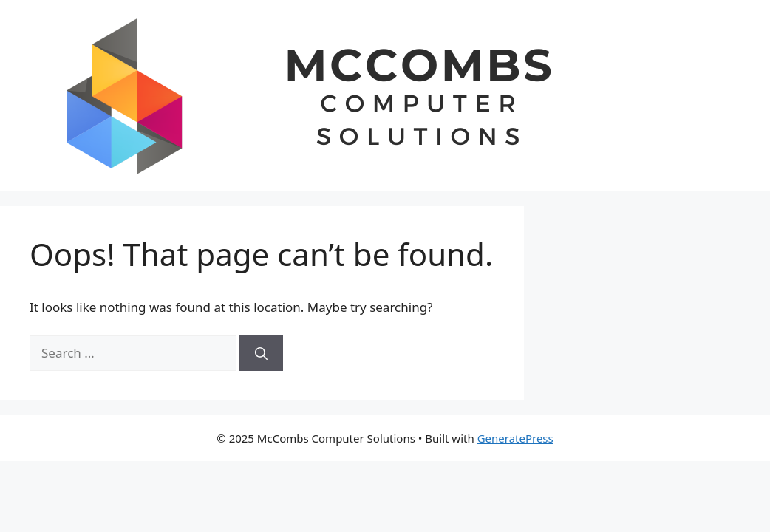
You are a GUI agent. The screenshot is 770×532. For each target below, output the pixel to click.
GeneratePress (515, 438)
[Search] (261, 353)
